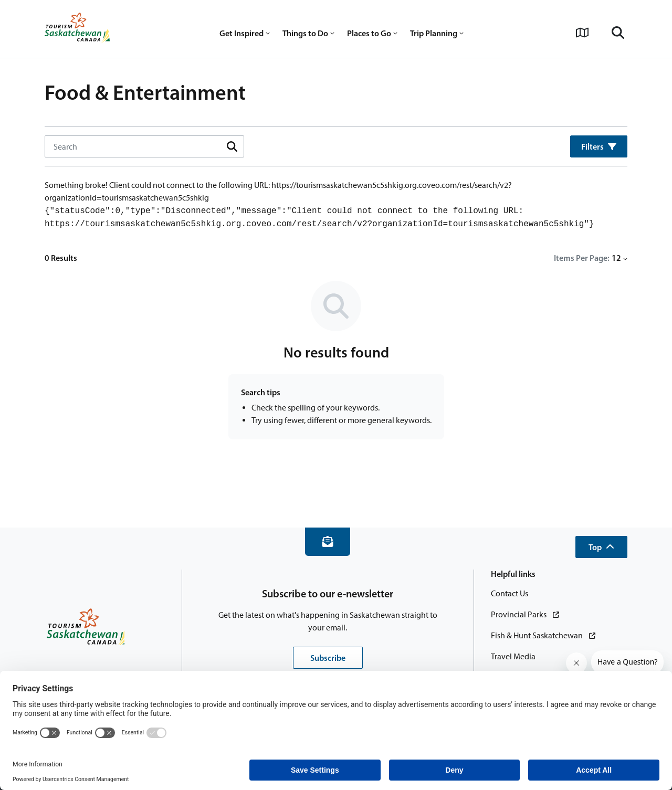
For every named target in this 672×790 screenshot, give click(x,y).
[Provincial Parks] (525, 615)
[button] (601, 547)
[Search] (618, 33)
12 (619, 258)
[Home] (77, 29)
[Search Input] (140, 146)
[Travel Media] (513, 657)
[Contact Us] (510, 594)
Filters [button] (599, 146)
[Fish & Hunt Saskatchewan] (543, 636)
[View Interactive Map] (582, 33)
